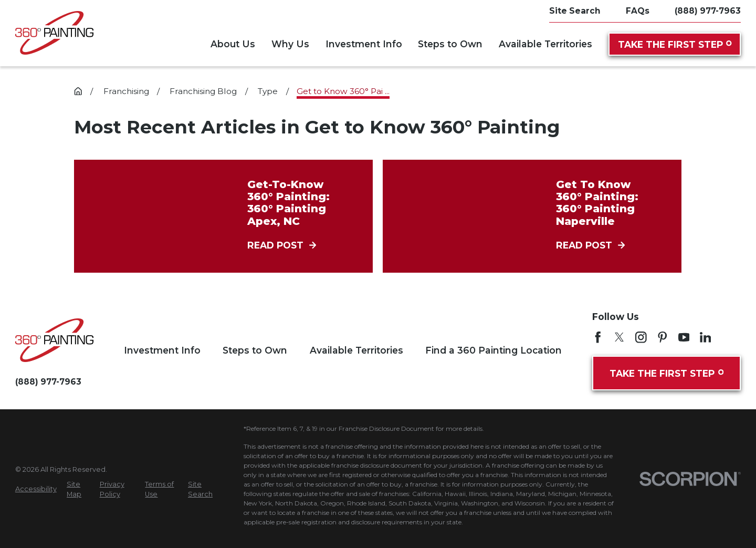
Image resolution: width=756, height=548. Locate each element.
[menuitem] (36, 489)
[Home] (54, 33)
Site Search (575, 11)
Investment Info (162, 350)
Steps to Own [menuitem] (450, 44)
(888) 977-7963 (708, 11)
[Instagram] (641, 337)
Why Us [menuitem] (290, 44)
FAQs (638, 11)
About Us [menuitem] (233, 44)
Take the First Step (675, 44)
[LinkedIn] (706, 337)
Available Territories (356, 350)
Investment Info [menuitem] (364, 44)
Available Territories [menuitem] (545, 44)
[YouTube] (684, 337)
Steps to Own (255, 350)
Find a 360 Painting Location (493, 350)
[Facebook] (598, 337)
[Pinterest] (663, 337)
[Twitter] (619, 337)
